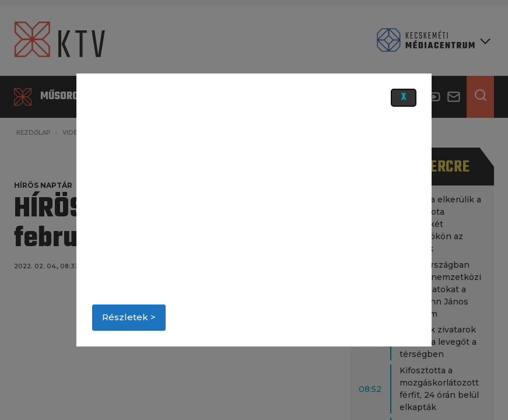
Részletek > (129, 317)
